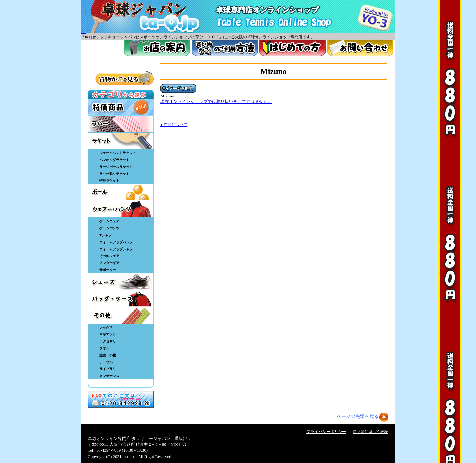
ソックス (106, 327)
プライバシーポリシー (326, 432)
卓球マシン (108, 334)
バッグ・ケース (121, 298)
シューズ (121, 282)
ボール (121, 192)
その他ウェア (109, 256)
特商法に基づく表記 (371, 432)
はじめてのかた (293, 48)
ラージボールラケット (116, 167)
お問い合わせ (360, 48)
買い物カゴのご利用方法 (225, 48)
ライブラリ (108, 369)
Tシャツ (106, 235)
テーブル (106, 362)
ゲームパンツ (109, 228)
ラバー (121, 124)
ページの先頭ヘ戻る (358, 417)
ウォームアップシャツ (116, 249)
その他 (121, 315)
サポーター (108, 270)
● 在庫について (174, 125)
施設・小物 (108, 355)
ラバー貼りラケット (114, 174)
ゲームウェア (109, 221)
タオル (104, 348)
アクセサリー (109, 341)
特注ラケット (109, 181)
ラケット (121, 141)
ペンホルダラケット (114, 160)
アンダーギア (109, 263)
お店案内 (157, 48)
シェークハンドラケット (118, 153)
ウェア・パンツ (121, 209)
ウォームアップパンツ (116, 242)
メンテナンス (109, 376)
